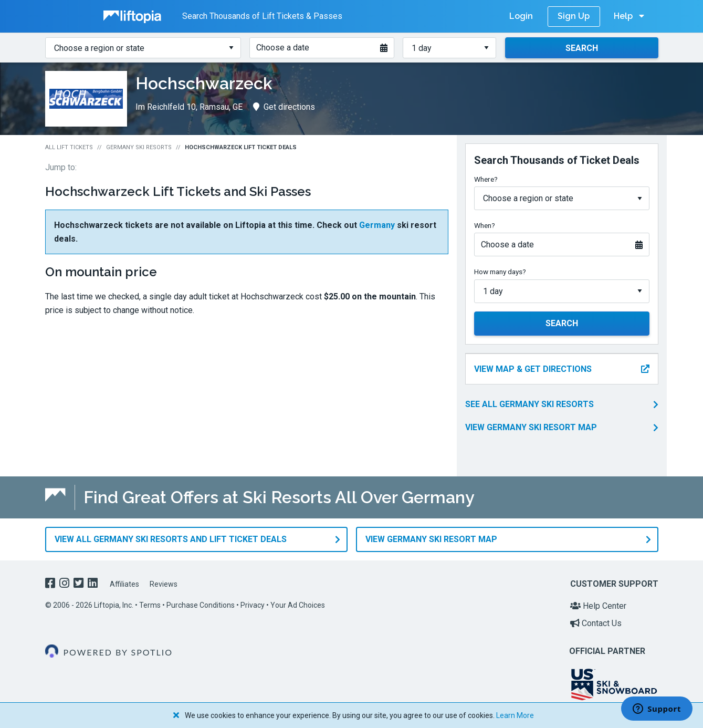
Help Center (598, 606)
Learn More (515, 715)
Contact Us (596, 623)
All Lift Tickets (69, 147)
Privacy (253, 605)
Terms (150, 605)
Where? (486, 179)
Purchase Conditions (201, 605)
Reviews (164, 584)
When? (485, 225)
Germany (377, 225)
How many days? (500, 272)
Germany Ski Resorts (139, 147)
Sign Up (574, 16)
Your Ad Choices (298, 605)
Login (521, 16)
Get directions (284, 107)
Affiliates (124, 584)
